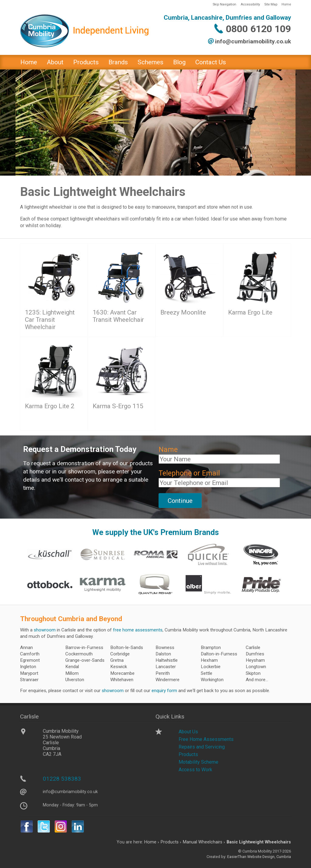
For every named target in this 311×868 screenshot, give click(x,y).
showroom (45, 630)
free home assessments (138, 630)
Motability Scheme (198, 762)
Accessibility (250, 4)
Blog (179, 62)
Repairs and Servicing (202, 747)
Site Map (271, 4)
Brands (118, 62)
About (55, 62)
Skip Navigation (224, 4)
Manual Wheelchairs (203, 842)
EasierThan (237, 857)
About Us (188, 732)
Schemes (150, 62)
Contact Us (211, 62)
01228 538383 (62, 779)
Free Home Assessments (206, 739)
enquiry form (164, 691)
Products (86, 62)
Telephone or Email (189, 473)
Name (168, 450)
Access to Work (195, 770)
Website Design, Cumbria (269, 857)
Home (286, 4)
